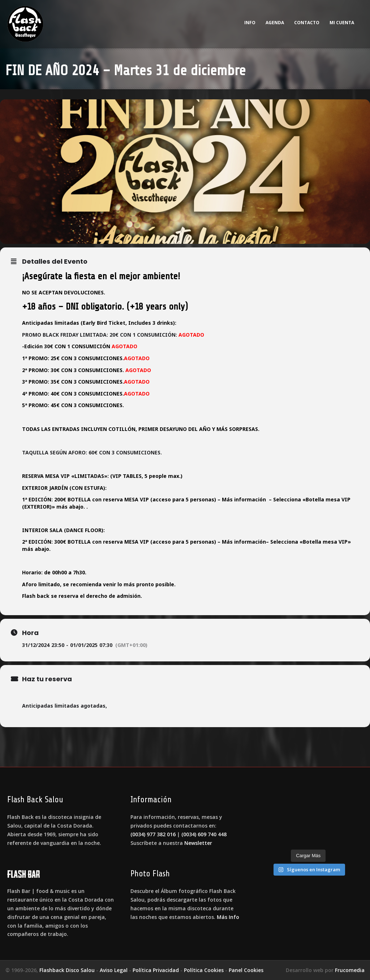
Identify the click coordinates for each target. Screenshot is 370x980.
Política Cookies (204, 970)
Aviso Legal (114, 970)
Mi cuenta (342, 23)
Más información (244, 499)
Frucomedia (350, 970)
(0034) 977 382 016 (153, 834)
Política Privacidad (156, 970)
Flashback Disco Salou (67, 970)
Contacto (307, 23)
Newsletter (198, 843)
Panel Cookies (246, 970)
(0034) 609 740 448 (204, 834)
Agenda (275, 23)
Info (250, 23)
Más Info (228, 917)
